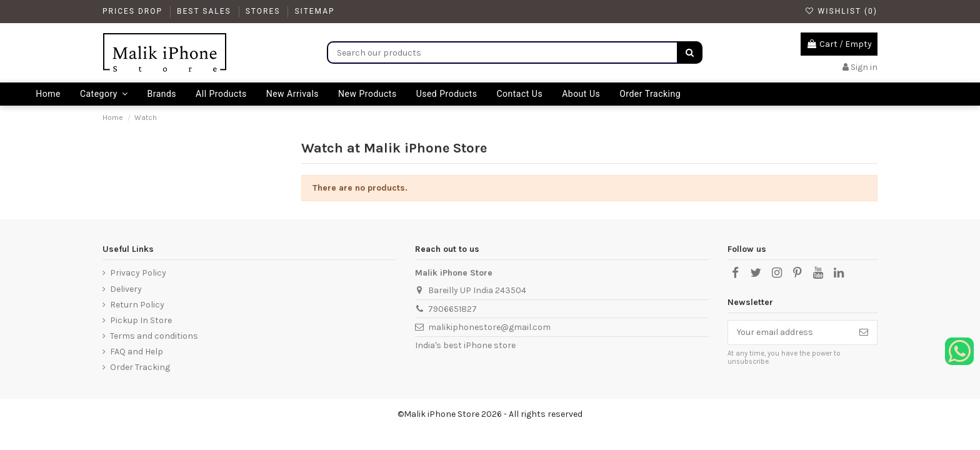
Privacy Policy (138, 273)
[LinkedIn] (839, 273)
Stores (265, 11)
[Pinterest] (797, 273)
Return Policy (137, 305)
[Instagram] (776, 273)
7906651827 (452, 309)
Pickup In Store (141, 320)
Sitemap (314, 11)
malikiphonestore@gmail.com (489, 327)
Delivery (126, 289)
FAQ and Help (137, 352)
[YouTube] (818, 273)
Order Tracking (140, 367)
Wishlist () (841, 11)
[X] (756, 273)
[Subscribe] (864, 332)
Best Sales (206, 11)
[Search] (690, 52)
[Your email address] (789, 332)
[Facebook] (735, 273)
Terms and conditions (154, 336)
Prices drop (134, 11)
